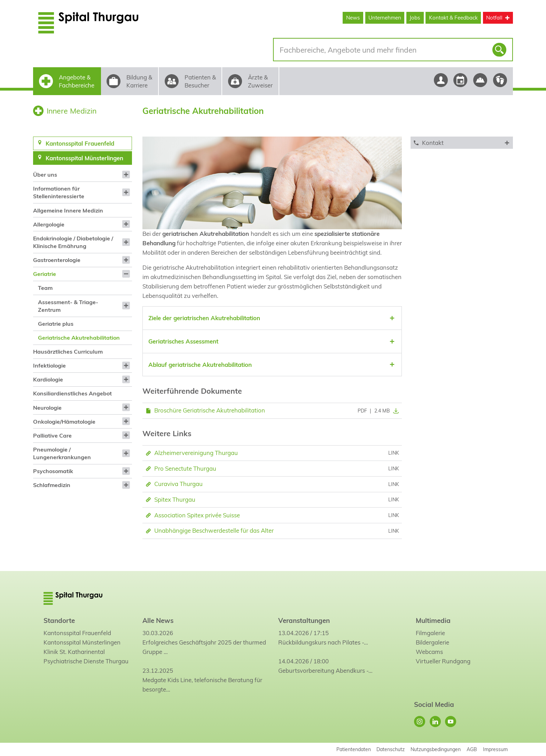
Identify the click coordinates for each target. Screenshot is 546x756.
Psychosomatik (53, 471)
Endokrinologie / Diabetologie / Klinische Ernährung (73, 242)
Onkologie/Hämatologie (64, 422)
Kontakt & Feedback (453, 18)
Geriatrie (45, 274)
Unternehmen (385, 18)
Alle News (158, 620)
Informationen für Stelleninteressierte (59, 192)
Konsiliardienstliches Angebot (72, 393)
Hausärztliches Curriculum (68, 352)
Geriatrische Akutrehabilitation (79, 338)
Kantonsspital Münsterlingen (82, 642)
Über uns (45, 175)
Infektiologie (49, 365)
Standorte (59, 620)
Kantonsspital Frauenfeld (77, 633)
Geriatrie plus (56, 324)
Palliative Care (52, 435)
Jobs (415, 18)
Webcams (429, 652)
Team (45, 288)
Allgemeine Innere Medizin (68, 210)
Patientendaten (354, 749)
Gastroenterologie (57, 260)
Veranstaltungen (304, 620)
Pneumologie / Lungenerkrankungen (62, 453)
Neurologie (47, 408)
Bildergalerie (432, 642)
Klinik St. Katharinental (74, 652)
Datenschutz (391, 749)
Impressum (495, 749)
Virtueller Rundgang (443, 661)
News (353, 18)
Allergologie (49, 224)
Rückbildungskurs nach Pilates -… (323, 642)
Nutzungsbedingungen (436, 749)
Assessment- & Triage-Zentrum (68, 306)
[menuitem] (82, 175)
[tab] (272, 318)
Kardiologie (48, 379)
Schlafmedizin (52, 485)
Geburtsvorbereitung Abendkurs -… (325, 670)
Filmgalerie (430, 633)
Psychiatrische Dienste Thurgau (86, 661)
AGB (472, 749)
